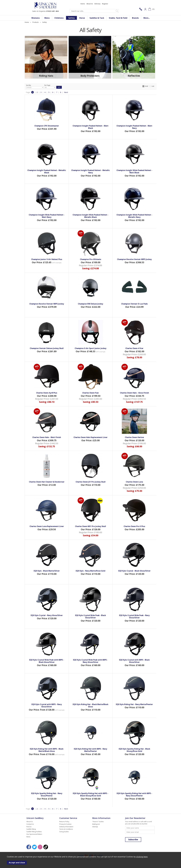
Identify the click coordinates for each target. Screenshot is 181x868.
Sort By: (35, 86)
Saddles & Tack (97, 18)
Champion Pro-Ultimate (91, 259)
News (28, 837)
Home (83, 4)
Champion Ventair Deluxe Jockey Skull (47, 348)
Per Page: (50, 86)
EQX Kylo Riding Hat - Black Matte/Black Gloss (90, 705)
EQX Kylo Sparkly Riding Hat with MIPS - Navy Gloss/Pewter (134, 794)
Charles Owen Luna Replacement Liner (47, 526)
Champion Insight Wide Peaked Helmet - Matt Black (134, 171)
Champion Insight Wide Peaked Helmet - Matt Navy (47, 216)
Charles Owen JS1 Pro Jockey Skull (91, 482)
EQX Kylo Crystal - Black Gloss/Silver (134, 571)
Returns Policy (64, 822)
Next (66, 92)
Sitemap (95, 827)
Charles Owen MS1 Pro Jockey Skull (90, 526)
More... (147, 18)
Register (105, 4)
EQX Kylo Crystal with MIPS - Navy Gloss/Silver (47, 705)
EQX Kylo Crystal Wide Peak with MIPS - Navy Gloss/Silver (90, 661)
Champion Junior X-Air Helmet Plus (47, 259)
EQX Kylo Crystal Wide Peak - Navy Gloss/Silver (134, 616)
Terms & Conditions (66, 829)
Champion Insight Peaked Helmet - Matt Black (90, 127)
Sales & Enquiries (45, 11)
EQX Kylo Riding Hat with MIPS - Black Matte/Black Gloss (47, 750)
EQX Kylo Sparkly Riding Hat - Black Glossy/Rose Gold (134, 750)
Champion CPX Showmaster (47, 126)
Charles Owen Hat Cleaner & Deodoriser (47, 482)
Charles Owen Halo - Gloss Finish (134, 393)
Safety (71, 18)
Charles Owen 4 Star (134, 348)
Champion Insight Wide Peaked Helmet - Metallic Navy (134, 216)
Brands (135, 18)
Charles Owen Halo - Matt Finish (47, 437)
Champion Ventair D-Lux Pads (134, 304)
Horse (82, 18)
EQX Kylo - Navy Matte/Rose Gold (90, 571)
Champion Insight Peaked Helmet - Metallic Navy (90, 171)
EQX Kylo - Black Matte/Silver (47, 571)
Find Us (29, 827)
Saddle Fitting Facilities (34, 832)
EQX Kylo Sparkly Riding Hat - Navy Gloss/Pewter (47, 794)
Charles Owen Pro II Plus (134, 526)
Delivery (97, 4)
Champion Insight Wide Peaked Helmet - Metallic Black (90, 216)
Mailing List (96, 824)
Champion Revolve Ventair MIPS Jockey (134, 259)
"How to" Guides (98, 822)
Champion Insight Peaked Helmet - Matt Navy (134, 127)
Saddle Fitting (31, 829)
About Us (90, 4)
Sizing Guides (64, 832)
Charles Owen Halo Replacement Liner (90, 437)
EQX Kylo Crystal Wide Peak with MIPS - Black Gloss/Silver (47, 661)
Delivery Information (66, 827)
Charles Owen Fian (90, 393)
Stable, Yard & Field (118, 18)
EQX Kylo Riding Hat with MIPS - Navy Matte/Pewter (90, 750)
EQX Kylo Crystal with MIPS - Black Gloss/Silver (134, 661)
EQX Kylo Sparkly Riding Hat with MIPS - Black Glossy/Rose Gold (91, 794)
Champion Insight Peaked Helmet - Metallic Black (47, 171)
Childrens (59, 18)
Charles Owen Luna (134, 482)
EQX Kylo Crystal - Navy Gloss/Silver (47, 615)
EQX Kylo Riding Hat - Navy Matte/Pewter (134, 704)
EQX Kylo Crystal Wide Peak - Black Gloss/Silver (90, 616)
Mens (47, 18)
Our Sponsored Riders (34, 834)
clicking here (142, 857)
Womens (36, 18)
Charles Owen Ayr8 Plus (47, 393)
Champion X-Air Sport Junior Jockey (90, 348)
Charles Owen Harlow (134, 437)
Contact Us (30, 824)
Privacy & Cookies (65, 824)
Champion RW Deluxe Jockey (90, 304)
